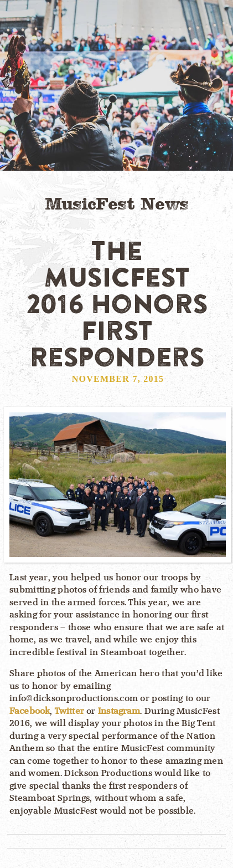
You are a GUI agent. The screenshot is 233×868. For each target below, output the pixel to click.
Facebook (30, 711)
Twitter (69, 711)
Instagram (119, 711)
